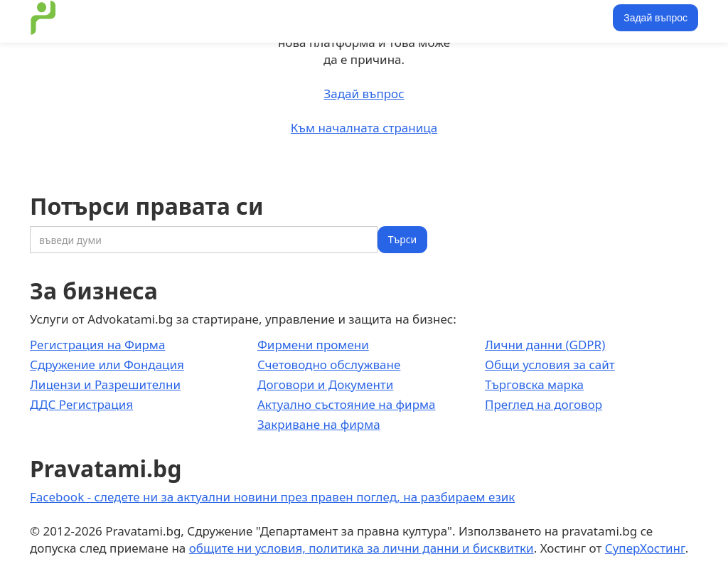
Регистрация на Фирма (97, 345)
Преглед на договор (544, 404)
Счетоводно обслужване (329, 365)
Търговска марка (534, 384)
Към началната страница (364, 128)
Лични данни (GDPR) (545, 345)
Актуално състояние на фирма (347, 404)
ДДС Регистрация (81, 404)
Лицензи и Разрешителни (105, 384)
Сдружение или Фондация (107, 365)
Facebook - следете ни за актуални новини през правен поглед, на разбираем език (272, 497)
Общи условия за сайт (550, 365)
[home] (43, 18)
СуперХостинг (645, 548)
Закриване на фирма (319, 424)
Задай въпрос (655, 18)
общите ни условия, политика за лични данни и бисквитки (362, 548)
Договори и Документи (325, 384)
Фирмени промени (313, 345)
